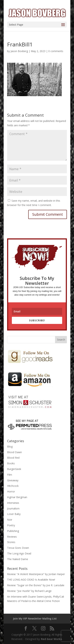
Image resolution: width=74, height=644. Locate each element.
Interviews (13, 503)
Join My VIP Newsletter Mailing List (35, 618)
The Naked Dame (18, 559)
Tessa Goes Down (18, 548)
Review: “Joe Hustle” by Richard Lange (29, 591)
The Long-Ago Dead (19, 553)
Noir (10, 520)
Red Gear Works (51, 639)
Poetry (11, 525)
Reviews (12, 537)
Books (11, 463)
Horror (11, 491)
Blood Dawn (14, 452)
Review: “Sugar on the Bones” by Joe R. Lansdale (36, 585)
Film (10, 475)
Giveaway (13, 480)
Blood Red (13, 458)
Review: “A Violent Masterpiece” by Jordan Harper (36, 574)
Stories (11, 542)
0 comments (56, 51)
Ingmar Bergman (17, 497)
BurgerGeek (14, 469)
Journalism (13, 508)
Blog (10, 446)
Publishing (13, 531)
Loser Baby (14, 514)
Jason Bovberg (19, 51)
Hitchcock (13, 486)
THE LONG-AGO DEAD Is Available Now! (31, 580)
